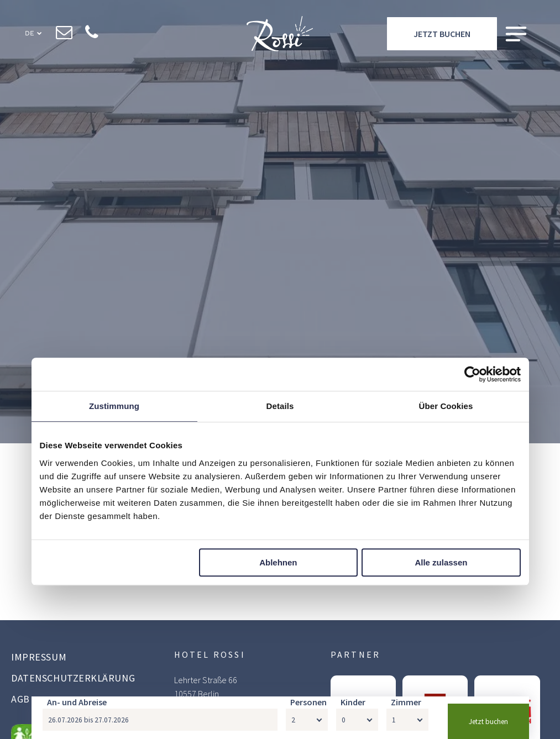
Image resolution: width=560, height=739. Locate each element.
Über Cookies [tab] (446, 407)
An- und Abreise (77, 702)
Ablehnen (278, 562)
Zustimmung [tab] (114, 407)
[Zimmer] (407, 720)
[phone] (92, 34)
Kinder (353, 702)
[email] (64, 34)
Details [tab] (280, 407)
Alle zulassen (441, 562)
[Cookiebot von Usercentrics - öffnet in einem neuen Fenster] (472, 375)
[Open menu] (516, 34)
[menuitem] (78, 658)
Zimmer (406, 702)
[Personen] (307, 720)
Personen (308, 702)
